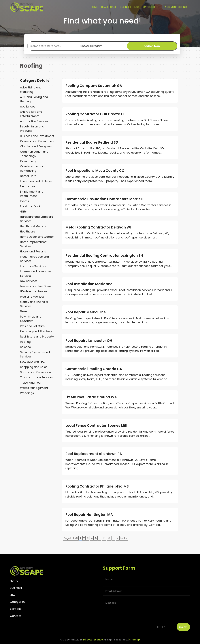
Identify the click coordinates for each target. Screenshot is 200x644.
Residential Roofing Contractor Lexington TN (104, 256)
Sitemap (135, 640)
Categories (151, 7)
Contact (16, 616)
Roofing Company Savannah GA (94, 86)
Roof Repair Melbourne (86, 312)
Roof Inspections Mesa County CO (95, 171)
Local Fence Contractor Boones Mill (96, 426)
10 (104, 538)
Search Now (152, 46)
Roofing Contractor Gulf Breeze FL (95, 114)
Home (94, 7)
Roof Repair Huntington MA (89, 515)
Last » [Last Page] (124, 538)
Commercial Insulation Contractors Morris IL (105, 199)
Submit (183, 627)
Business (125, 7)
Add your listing (176, 7)
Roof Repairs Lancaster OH (89, 341)
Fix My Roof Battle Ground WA (91, 397)
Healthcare (109, 7)
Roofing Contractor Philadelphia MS (97, 486)
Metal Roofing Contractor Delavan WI (98, 227)
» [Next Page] (117, 538)
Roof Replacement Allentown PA (94, 454)
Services (16, 609)
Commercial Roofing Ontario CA (94, 369)
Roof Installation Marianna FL (91, 284)
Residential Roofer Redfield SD (92, 142)
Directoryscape (93, 640)
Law (137, 7)
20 (109, 538)
